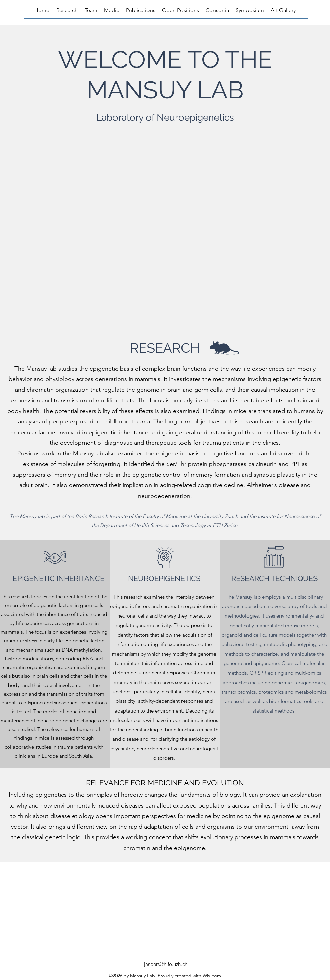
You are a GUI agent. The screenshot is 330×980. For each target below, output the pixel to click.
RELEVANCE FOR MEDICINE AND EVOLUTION (165, 783)
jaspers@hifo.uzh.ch (166, 964)
